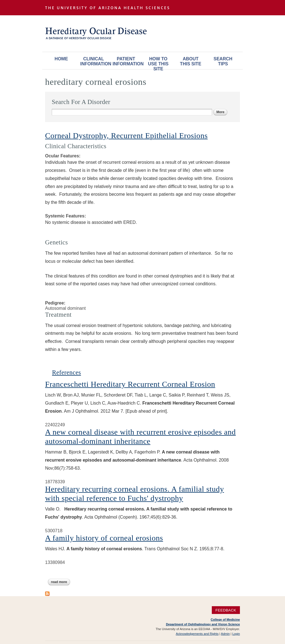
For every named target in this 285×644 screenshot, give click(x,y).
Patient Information (127, 61)
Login (236, 634)
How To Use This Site (158, 63)
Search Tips (223, 61)
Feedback (226, 610)
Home (61, 59)
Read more (61, 582)
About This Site (191, 61)
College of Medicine (225, 620)
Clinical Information (95, 61)
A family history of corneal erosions (104, 538)
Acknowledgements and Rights (197, 634)
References (67, 372)
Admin (225, 634)
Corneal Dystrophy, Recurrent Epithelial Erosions (126, 136)
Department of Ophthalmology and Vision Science (203, 624)
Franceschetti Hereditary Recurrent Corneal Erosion (130, 384)
